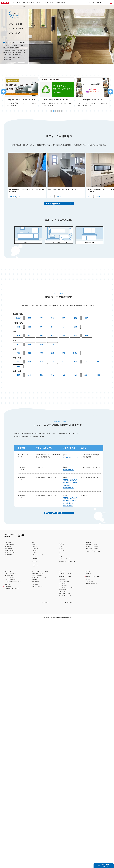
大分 (64, 383)
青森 (30, 326)
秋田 (64, 326)
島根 (30, 370)
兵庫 (41, 361)
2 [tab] (54, 112)
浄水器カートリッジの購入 (65, 588)
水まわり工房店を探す (16, 28)
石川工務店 (66, 493)
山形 (75, 326)
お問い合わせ (38, 596)
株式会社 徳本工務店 (70, 491)
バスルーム (35, 573)
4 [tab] (58, 112)
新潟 (18, 335)
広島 (53, 370)
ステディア (36, 560)
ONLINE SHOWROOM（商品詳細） (67, 572)
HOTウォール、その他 (66, 569)
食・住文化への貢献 (64, 600)
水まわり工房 (12, 599)
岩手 (41, 326)
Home (14, 7)
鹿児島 (87, 383)
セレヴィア (36, 575)
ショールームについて (10, 589)
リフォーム (45, 3)
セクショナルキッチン (38, 566)
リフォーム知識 (9, 566)
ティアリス (63, 558)
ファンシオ (63, 563)
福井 (75, 335)
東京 (18, 344)
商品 (33, 553)
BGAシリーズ (63, 567)
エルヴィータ (63, 559)
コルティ (35, 564)
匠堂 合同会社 (68, 514)
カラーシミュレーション (92, 558)
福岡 (18, 383)
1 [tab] (52, 112)
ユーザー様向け (55, 3)
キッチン (34, 556)
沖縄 (98, 383)
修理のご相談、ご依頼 (37, 585)
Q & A (37, 587)
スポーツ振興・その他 (64, 604)
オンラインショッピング (65, 585)
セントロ (35, 558)
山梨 (30, 335)
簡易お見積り (92, 556)
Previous (4, 93)
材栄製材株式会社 (69, 511)
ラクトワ (62, 565)
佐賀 (30, 383)
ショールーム (37, 3)
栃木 (87, 344)
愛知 (18, 352)
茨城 (64, 344)
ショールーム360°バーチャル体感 (13, 593)
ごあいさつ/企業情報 (64, 593)
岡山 (41, 370)
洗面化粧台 (62, 555)
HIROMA (35, 568)
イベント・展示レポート (65, 607)
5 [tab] (60, 112)
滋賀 (53, 361)
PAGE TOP (57, 622)
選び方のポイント (9, 558)
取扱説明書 (35, 591)
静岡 (41, 352)
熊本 (53, 383)
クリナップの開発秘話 (10, 564)
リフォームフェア (15, 33)
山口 (64, 370)
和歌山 (75, 361)
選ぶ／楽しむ (8, 553)
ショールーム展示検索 (10, 591)
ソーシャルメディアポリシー (57, 613)
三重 (53, 352)
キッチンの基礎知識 (10, 556)
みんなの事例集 (9, 560)
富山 (53, 335)
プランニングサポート (91, 553)
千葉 (53, 344)
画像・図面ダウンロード (92, 560)
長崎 (41, 383)
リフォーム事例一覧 (15, 24)
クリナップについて (66, 3)
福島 (87, 326)
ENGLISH (92, 2)
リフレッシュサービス (64, 582)
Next (110, 93)
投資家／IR (89, 585)
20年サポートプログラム (38, 598)
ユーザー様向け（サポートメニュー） (41, 582)
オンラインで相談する (10, 587)
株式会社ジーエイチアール (71, 467)
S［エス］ (63, 562)
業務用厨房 (36, 570)
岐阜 (30, 352)
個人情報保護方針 (69, 613)
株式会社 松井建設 (69, 509)
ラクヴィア (36, 577)
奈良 (64, 361)
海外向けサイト (90, 590)
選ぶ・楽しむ (22, 3)
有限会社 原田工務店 (70, 488)
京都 (30, 361)
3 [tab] (56, 112)
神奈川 (30, 344)
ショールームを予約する (11, 585)
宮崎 (75, 383)
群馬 (75, 344)
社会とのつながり (63, 603)
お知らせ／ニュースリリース (93, 588)
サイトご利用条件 (45, 613)
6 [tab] (62, 112)
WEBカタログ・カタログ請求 (93, 562)
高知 (87, 370)
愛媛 (18, 374)
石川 (64, 335)
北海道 (18, 326)
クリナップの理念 (63, 595)
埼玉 (41, 344)
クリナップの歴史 (63, 597)
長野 (41, 335)
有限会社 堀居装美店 (70, 506)
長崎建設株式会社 (69, 478)
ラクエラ (35, 562)
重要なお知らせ (36, 593)
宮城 (53, 326)
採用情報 (88, 582)
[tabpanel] (21, 94)
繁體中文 (99, 2)
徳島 (98, 370)
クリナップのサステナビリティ (66, 599)
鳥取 (18, 370)
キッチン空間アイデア (10, 562)
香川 (75, 370)
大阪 (18, 361)
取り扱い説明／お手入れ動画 (39, 589)
